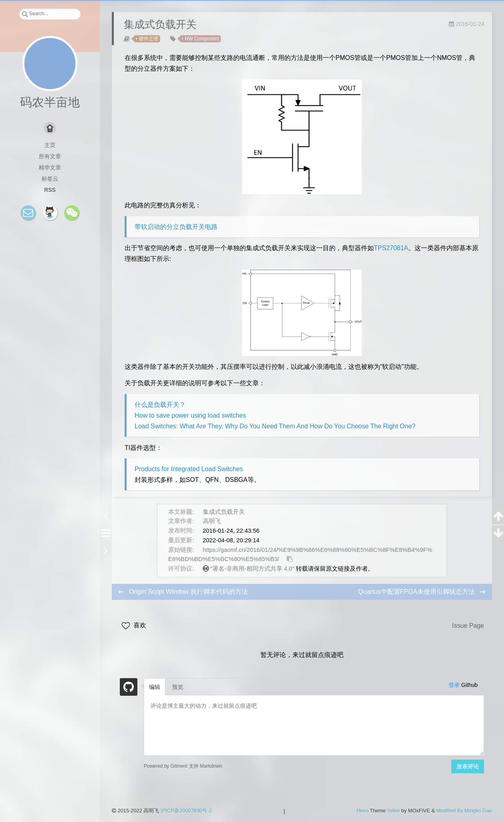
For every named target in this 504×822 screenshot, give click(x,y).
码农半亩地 (50, 102)
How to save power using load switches (190, 415)
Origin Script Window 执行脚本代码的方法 (189, 592)
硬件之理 (149, 39)
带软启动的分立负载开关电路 (176, 227)
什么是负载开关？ (160, 405)
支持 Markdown (205, 766)
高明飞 (212, 521)
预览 (178, 687)
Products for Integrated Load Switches (189, 469)
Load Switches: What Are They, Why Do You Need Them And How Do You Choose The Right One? (275, 426)
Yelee (393, 811)
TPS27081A (391, 248)
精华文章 (50, 167)
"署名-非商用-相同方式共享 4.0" (252, 569)
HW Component (202, 39)
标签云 (50, 179)
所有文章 (50, 156)
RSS (50, 190)
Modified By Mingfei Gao (464, 811)
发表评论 (468, 766)
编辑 (155, 687)
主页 (50, 145)
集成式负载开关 (224, 512)
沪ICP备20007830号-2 (186, 811)
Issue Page (468, 626)
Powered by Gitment (166, 766)
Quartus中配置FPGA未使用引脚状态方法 (418, 592)
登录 (454, 685)
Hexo (363, 811)
